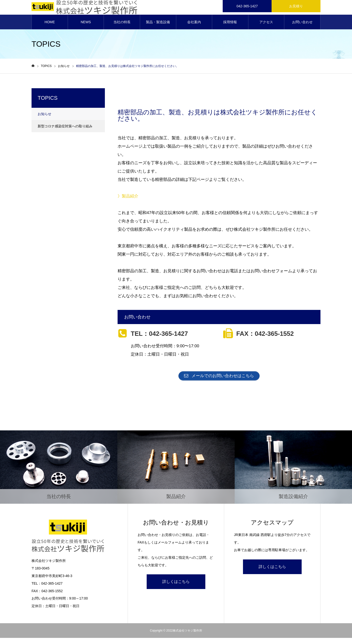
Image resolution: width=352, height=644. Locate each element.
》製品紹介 (128, 201)
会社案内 (194, 27)
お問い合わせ (302, 27)
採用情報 (230, 27)
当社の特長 (122, 27)
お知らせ (135, 97)
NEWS (86, 27)
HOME (50, 27)
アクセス (266, 27)
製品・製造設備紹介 (158, 30)
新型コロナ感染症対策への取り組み (65, 131)
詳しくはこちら (176, 588)
